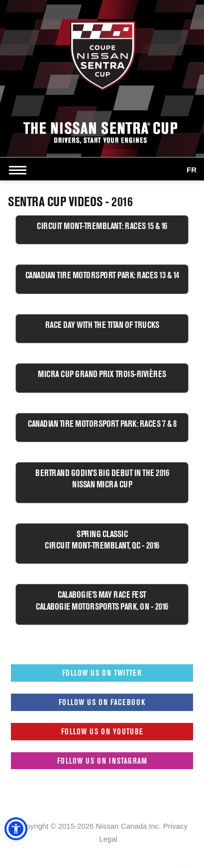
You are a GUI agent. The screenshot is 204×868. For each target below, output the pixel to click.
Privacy (175, 826)
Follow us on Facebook (102, 702)
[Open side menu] (20, 170)
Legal (108, 839)
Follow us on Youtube (102, 731)
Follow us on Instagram (102, 761)
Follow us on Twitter (102, 673)
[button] (16, 829)
